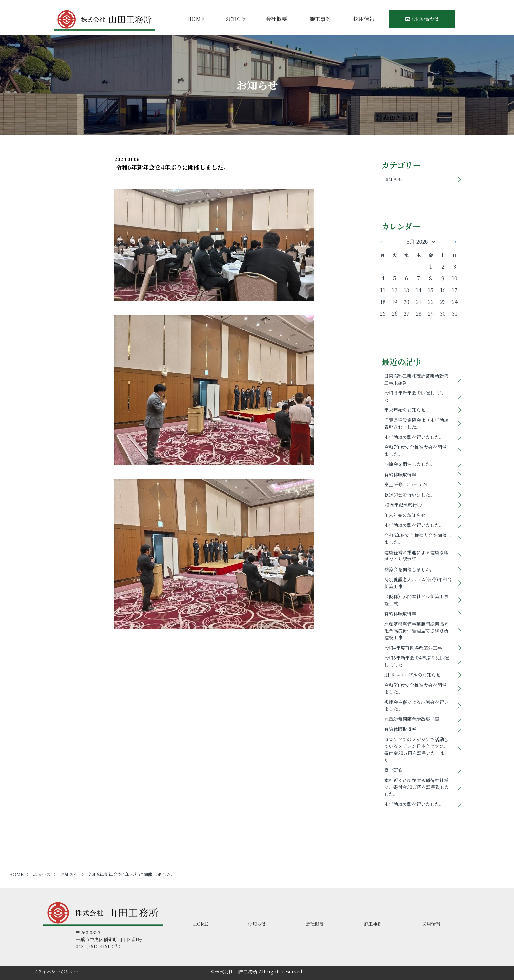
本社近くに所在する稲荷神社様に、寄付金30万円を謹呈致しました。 (417, 787)
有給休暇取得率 (400, 474)
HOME (196, 19)
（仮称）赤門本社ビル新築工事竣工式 (416, 600)
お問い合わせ (422, 19)
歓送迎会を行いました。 (409, 495)
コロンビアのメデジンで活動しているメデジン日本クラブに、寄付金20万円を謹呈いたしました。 (417, 750)
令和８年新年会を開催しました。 (414, 396)
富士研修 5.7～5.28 (406, 484)
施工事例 (320, 19)
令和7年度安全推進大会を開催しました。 (418, 451)
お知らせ (236, 19)
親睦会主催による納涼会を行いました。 (416, 705)
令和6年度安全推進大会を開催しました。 (418, 539)
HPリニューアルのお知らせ (412, 675)
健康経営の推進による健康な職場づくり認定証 (416, 556)
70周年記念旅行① (403, 505)
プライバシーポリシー (56, 971)
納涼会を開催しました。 (409, 464)
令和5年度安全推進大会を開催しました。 (418, 688)
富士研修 (393, 770)
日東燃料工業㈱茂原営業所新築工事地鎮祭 (416, 379)
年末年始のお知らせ (405, 410)
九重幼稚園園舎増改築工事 (412, 719)
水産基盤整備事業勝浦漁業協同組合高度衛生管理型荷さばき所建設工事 (416, 631)
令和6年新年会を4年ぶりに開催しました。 (417, 661)
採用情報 (364, 19)
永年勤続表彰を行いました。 (414, 437)
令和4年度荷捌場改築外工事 (413, 648)
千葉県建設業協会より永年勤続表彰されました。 (416, 423)
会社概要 (276, 19)
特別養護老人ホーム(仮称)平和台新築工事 (418, 583)
